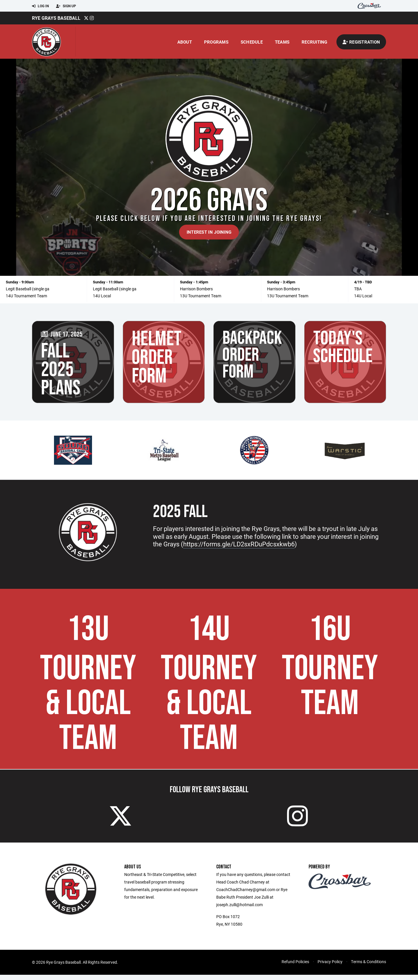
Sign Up (66, 6)
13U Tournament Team (201, 296)
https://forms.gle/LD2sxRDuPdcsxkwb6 (239, 544)
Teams (282, 42)
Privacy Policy (330, 967)
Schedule (252, 42)
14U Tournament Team (26, 296)
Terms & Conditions (369, 967)
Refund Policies (295, 967)
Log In (40, 6)
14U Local (102, 296)
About (185, 42)
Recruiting (315, 42)
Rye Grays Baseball (56, 18)
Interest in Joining (209, 232)
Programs (216, 42)
